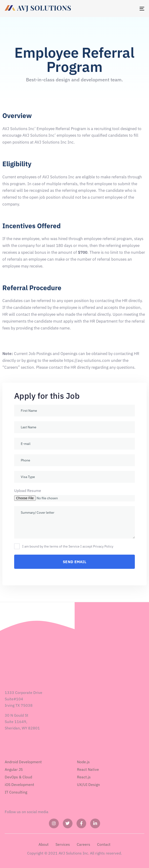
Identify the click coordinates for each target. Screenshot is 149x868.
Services (63, 844)
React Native (88, 769)
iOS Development (19, 785)
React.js (84, 777)
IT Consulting (16, 792)
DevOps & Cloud (18, 777)
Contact (104, 844)
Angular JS (14, 769)
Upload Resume (28, 491)
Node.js (83, 762)
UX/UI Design (88, 785)
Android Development (23, 762)
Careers (83, 844)
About (44, 844)
